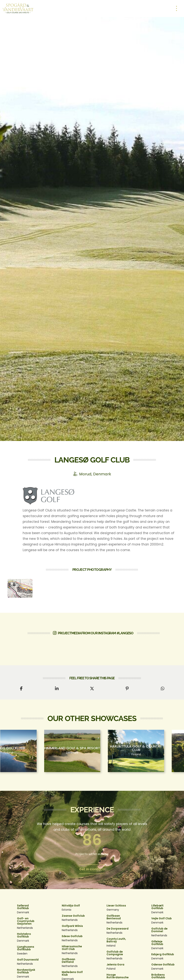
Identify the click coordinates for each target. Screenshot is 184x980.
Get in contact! (92, 869)
